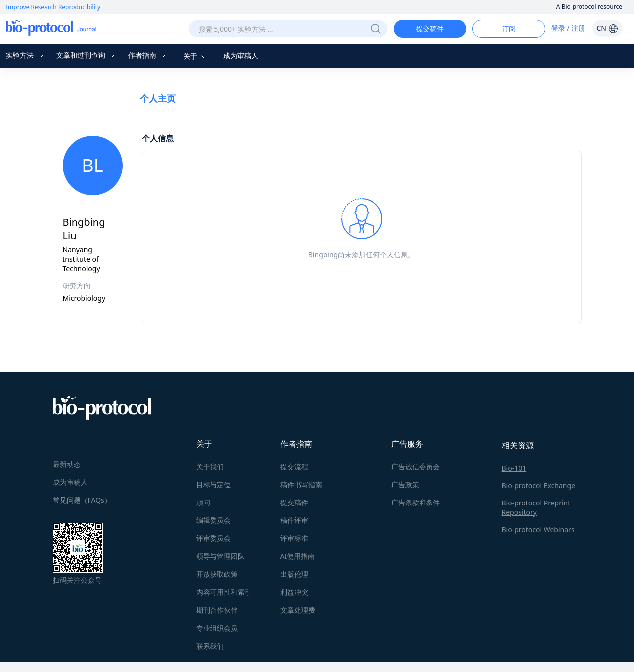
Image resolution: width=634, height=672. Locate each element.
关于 (196, 56)
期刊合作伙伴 (217, 610)
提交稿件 (430, 29)
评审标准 (294, 538)
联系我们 (210, 646)
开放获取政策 (217, 574)
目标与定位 (213, 484)
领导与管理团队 (220, 556)
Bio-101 (514, 468)
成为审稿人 (241, 56)
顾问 (203, 502)
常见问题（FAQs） (82, 500)
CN (607, 28)
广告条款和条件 (416, 502)
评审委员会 (213, 538)
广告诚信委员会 (416, 466)
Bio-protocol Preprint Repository (536, 507)
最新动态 (67, 464)
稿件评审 (294, 520)
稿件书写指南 (301, 484)
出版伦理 (294, 574)
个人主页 (158, 98)
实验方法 (26, 55)
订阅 (509, 29)
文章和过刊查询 (87, 55)
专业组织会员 (217, 628)
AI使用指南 (298, 556)
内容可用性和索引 (224, 592)
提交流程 (294, 466)
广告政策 (405, 484)
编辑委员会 (213, 520)
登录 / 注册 (568, 28)
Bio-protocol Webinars (538, 530)
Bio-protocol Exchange (539, 485)
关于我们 (210, 466)
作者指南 (148, 55)
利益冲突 (294, 592)
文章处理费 (298, 610)
